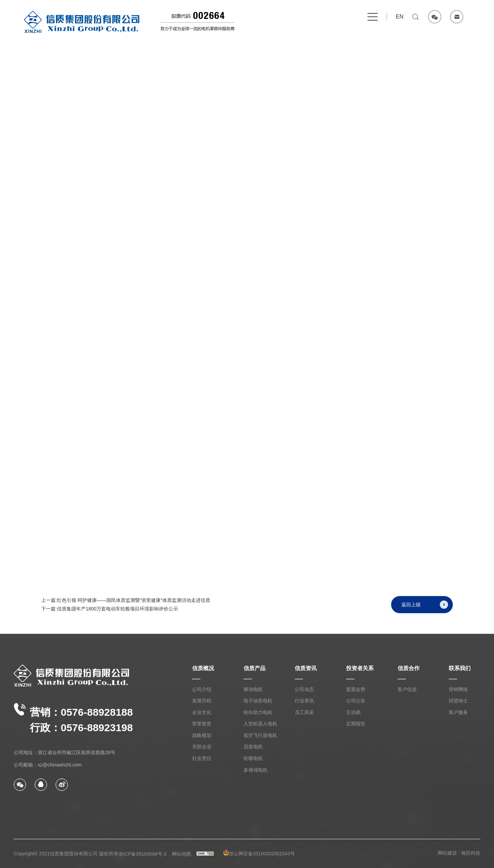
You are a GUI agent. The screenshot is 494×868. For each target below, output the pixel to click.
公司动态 (304, 689)
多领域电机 (256, 770)
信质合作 (409, 668)
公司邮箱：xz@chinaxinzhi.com (48, 765)
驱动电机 (253, 689)
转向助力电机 (258, 712)
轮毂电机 (253, 758)
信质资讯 (306, 668)
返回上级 (425, 608)
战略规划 (202, 735)
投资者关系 (360, 668)
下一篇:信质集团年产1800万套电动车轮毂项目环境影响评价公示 (110, 613)
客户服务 (458, 712)
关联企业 (202, 747)
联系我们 (460, 668)
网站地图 (181, 854)
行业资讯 (304, 701)
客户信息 (407, 689)
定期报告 (356, 724)
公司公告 (356, 701)
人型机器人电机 (260, 724)
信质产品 (255, 668)
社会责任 (202, 758)
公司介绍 (202, 689)
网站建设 (447, 853)
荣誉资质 (202, 724)
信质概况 (203, 668)
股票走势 (356, 689)
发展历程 (202, 701)
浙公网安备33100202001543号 (259, 853)
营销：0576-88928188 (73, 718)
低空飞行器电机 (260, 735)
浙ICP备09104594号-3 (142, 854)
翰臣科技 (471, 853)
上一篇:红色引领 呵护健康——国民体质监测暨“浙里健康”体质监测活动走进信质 (126, 604)
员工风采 (304, 712)
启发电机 (253, 747)
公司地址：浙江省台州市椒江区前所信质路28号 (64, 752)
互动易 (353, 712)
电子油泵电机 (258, 701)
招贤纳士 (458, 701)
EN (400, 17)
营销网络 (458, 689)
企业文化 (202, 712)
